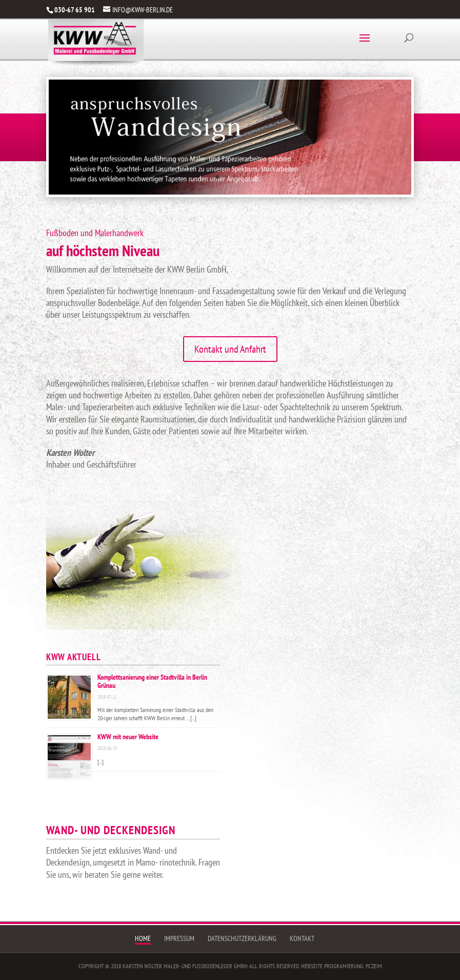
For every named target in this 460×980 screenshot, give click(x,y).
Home (143, 938)
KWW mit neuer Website (128, 737)
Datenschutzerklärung (242, 938)
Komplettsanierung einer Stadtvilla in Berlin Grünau (152, 681)
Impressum (179, 938)
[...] (193, 718)
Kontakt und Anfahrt (230, 349)
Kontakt (302, 938)
